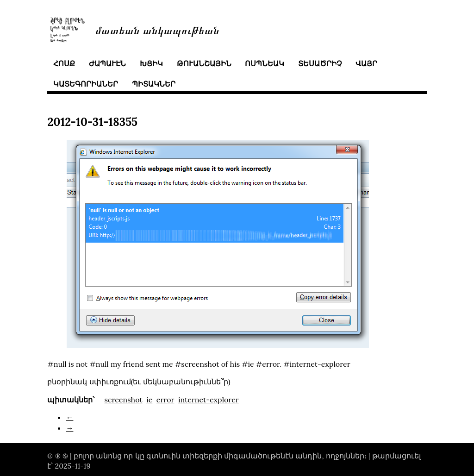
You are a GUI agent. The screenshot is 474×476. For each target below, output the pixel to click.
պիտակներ (154, 84)
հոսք (64, 63)
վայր (366, 63)
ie (149, 400)
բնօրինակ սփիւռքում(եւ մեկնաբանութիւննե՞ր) (139, 382)
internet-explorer (209, 400)
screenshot (123, 400)
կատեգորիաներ (86, 84)
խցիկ (151, 63)
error (165, 400)
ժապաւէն (107, 63)
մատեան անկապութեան (157, 29)
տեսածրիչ (320, 63)
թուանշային (204, 63)
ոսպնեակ (265, 63)
